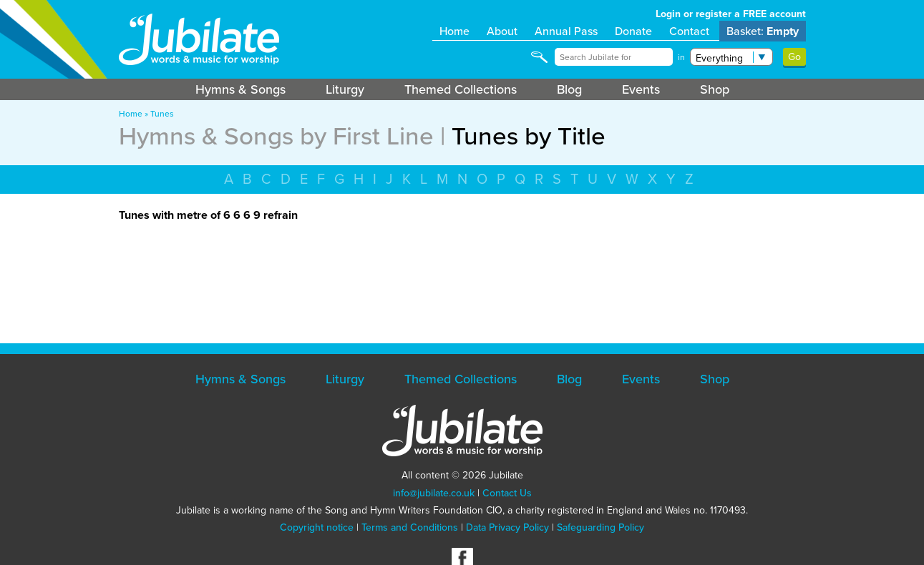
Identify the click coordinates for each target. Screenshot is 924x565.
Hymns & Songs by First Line (276, 136)
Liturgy (345, 89)
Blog (569, 89)
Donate (633, 31)
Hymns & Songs (240, 89)
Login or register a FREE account (731, 14)
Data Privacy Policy (507, 527)
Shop (715, 89)
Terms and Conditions (410, 527)
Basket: (763, 31)
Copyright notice (317, 527)
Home (454, 31)
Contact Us (507, 493)
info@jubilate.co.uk (434, 493)
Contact (689, 31)
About (502, 31)
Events (641, 89)
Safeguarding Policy (600, 527)
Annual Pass (566, 31)
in (681, 57)
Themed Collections (461, 89)
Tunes (162, 114)
